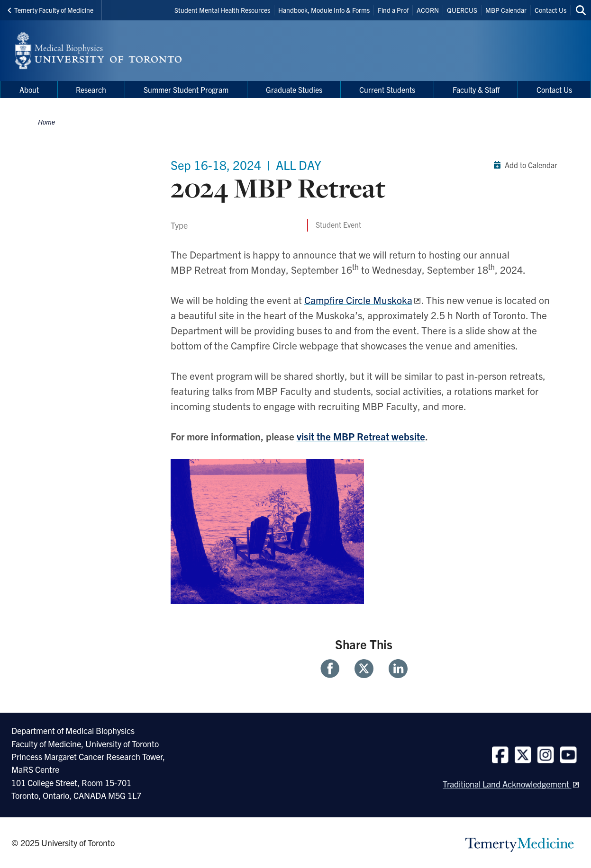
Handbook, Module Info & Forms (324, 10)
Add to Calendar (523, 165)
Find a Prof (393, 10)
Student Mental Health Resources (222, 10)
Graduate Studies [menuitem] (294, 89)
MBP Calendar (506, 10)
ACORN (428, 10)
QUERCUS (462, 10)
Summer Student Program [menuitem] (186, 89)
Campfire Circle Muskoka (358, 300)
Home (46, 122)
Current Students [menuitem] (387, 89)
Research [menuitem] (91, 89)
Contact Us (550, 10)
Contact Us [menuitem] (554, 89)
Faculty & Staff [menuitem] (476, 89)
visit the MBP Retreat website (361, 436)
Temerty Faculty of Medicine (50, 10)
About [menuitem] (29, 89)
